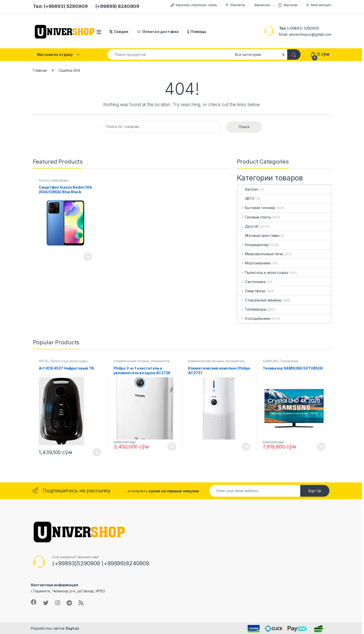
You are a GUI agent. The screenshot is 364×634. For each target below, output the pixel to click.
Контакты (235, 5)
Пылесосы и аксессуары (263, 272)
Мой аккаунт (318, 5)
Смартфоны (59, 180)
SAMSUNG (271, 361)
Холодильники (254, 318)
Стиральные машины (259, 300)
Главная (40, 70)
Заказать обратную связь (194, 5)
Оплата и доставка (158, 32)
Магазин (288, 5)
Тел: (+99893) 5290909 (60, 6)
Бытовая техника (256, 208)
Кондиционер (253, 245)
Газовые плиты (254, 217)
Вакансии (262, 5)
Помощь (197, 32)
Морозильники (254, 263)
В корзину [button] (97, 452)
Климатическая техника (131, 361)
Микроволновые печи (260, 254)
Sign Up (315, 491)
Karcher (248, 189)
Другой (248, 226)
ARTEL (44, 361)
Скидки (119, 32)
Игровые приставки (259, 235)
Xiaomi (44, 180)
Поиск (244, 127)
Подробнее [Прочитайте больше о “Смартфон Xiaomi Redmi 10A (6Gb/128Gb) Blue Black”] (88, 257)
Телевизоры (252, 309)
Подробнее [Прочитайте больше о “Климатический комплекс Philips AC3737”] (246, 447)
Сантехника (252, 282)
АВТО (246, 198)
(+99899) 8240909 (117, 6)
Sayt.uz (72, 628)
